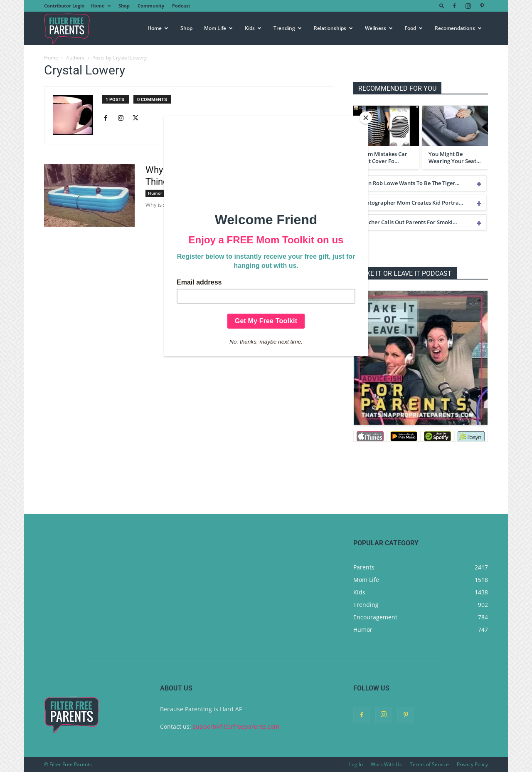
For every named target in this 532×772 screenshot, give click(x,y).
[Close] (366, 118)
